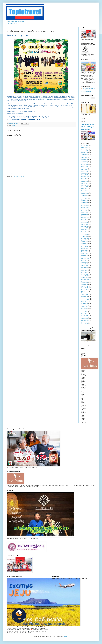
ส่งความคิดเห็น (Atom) (19, 177)
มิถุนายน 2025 (84, 165)
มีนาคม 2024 (84, 190)
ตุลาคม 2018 (84, 302)
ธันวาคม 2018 (84, 298)
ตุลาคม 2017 (84, 322)
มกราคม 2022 (84, 235)
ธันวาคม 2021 (84, 237)
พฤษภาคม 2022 (85, 228)
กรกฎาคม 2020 (85, 266)
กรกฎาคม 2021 (85, 245)
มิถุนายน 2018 (84, 309)
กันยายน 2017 (84, 324)
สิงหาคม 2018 (84, 305)
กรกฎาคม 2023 (85, 204)
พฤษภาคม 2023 (85, 208)
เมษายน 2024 (84, 189)
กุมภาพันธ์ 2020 (85, 274)
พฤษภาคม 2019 (85, 290)
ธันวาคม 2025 (84, 154)
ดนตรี (14, 126)
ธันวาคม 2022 (84, 216)
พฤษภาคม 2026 (85, 146)
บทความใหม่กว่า (11, 174)
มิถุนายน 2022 (84, 226)
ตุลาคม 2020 (84, 261)
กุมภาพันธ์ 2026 (85, 151)
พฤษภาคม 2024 (85, 187)
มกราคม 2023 (84, 214)
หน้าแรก (41, 174)
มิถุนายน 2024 (84, 185)
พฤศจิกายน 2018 (85, 300)
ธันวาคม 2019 (84, 278)
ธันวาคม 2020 (84, 257)
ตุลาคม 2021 (84, 240)
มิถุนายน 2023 (84, 206)
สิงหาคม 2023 (84, 202)
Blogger (65, 637)
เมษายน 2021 (84, 250)
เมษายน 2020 (84, 271)
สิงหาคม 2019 (84, 285)
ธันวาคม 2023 (84, 195)
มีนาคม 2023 (84, 211)
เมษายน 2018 (84, 312)
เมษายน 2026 (84, 148)
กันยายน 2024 (84, 180)
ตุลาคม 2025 (84, 158)
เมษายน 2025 (84, 168)
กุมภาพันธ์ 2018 (85, 315)
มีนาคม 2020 (84, 273)
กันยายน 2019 (84, 283)
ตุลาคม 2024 (84, 178)
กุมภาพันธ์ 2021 (85, 254)
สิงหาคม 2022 (84, 223)
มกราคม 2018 (84, 317)
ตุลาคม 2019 (84, 281)
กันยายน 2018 (84, 303)
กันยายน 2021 (84, 242)
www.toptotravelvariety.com (16, 22)
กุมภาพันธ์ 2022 (85, 233)
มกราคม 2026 (84, 153)
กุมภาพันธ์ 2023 (85, 213)
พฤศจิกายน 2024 (85, 177)
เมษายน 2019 (84, 291)
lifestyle (18, 126)
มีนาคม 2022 (84, 231)
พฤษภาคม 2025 (85, 166)
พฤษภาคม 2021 (85, 249)
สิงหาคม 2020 (84, 264)
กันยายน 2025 (84, 160)
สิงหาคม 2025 (84, 161)
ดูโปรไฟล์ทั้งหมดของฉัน (12, 24)
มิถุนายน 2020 (84, 267)
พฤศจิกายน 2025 (85, 156)
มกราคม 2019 (84, 297)
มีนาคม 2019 (84, 293)
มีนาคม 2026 (84, 149)
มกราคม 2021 (84, 255)
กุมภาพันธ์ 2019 (85, 295)
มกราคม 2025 (84, 173)
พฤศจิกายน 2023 (85, 197)
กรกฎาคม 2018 (85, 307)
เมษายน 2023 (84, 209)
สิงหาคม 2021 (84, 243)
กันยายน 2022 (84, 221)
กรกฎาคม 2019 (85, 286)
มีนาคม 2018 (84, 314)
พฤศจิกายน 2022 (85, 218)
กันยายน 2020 (84, 262)
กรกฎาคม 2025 (85, 163)
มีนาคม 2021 (84, 252)
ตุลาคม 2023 (84, 199)
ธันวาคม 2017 (84, 319)
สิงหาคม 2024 (84, 182)
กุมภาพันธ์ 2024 (85, 192)
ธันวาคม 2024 (84, 175)
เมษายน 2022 (84, 230)
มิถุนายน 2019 (84, 288)
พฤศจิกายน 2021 (85, 238)
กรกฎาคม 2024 (85, 183)
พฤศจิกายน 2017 (85, 321)
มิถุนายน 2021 (84, 247)
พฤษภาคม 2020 (85, 269)
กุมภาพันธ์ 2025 (85, 172)
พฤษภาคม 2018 (85, 310)
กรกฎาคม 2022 (85, 225)
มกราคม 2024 (84, 194)
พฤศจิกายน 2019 (85, 279)
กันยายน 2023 (84, 201)
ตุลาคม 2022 (84, 219)
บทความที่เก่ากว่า (72, 174)
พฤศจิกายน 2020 (85, 259)
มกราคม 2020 (84, 276)
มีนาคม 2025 (84, 170)
